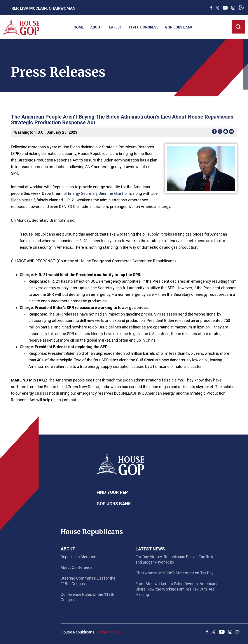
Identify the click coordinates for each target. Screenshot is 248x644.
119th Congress (144, 27)
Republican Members (79, 557)
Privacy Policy (109, 632)
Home (79, 27)
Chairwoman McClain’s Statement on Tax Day (175, 573)
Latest (115, 27)
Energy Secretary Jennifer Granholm (99, 193)
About (96, 27)
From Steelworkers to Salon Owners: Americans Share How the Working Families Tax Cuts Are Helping (177, 589)
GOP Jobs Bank (179, 27)
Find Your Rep (112, 492)
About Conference (77, 567)
